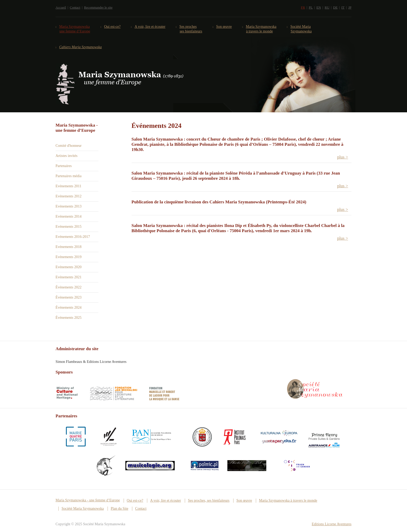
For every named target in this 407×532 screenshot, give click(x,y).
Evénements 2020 (69, 267)
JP (350, 7)
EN (319, 7)
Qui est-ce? (112, 27)
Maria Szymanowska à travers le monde (261, 29)
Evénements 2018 (69, 247)
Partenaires (64, 166)
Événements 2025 (69, 318)
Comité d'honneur (69, 146)
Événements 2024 (69, 308)
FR (303, 7)
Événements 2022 (69, 287)
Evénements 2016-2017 (73, 237)
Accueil (61, 7)
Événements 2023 (69, 297)
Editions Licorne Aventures (332, 524)
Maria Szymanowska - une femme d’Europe (88, 500)
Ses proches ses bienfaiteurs (191, 29)
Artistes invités (66, 156)
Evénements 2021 (69, 277)
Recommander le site (98, 7)
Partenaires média (69, 176)
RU (327, 7)
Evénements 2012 (69, 196)
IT (343, 7)
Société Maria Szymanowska (301, 29)
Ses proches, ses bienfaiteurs (209, 500)
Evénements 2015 (69, 227)
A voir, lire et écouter (150, 27)
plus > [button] (343, 157)
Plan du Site (119, 509)
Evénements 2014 (69, 216)
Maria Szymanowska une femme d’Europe (75, 29)
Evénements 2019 (69, 257)
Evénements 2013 (69, 206)
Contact (75, 7)
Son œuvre (224, 27)
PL (311, 7)
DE (335, 7)
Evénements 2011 (68, 186)
